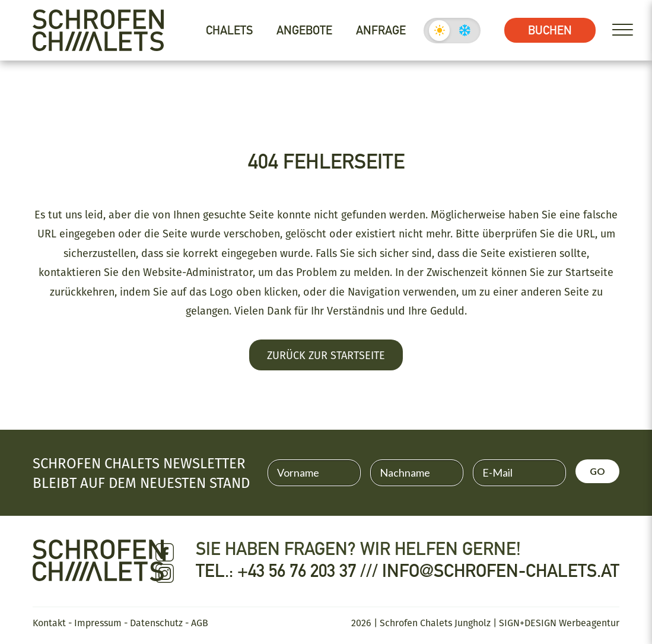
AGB (200, 623)
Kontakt (49, 623)
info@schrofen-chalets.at (501, 571)
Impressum (98, 623)
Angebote (304, 30)
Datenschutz (156, 623)
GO (597, 471)
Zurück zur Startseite (326, 355)
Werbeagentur (589, 623)
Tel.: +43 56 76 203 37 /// (289, 571)
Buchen (550, 30)
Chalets (229, 30)
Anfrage (381, 30)
